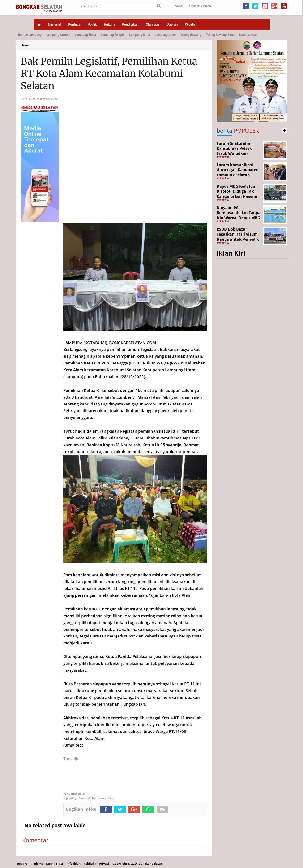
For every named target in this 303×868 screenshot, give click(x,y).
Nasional (54, 25)
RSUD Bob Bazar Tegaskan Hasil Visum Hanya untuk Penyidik (238, 234)
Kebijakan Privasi (96, 864)
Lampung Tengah (113, 35)
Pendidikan (130, 25)
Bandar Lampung (30, 35)
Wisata (190, 25)
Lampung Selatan (58, 35)
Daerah (172, 25)
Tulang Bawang (191, 35)
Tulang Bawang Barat (220, 35)
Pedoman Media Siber (47, 864)
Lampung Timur (85, 35)
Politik (92, 25)
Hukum (109, 25)
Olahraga (153, 25)
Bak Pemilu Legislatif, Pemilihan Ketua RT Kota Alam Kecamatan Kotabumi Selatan (109, 74)
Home (25, 45)
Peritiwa (74, 25)
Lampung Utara (165, 35)
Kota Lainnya (248, 35)
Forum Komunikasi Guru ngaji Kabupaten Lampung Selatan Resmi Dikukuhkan (238, 172)
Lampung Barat (140, 35)
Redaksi (23, 864)
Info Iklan (74, 864)
